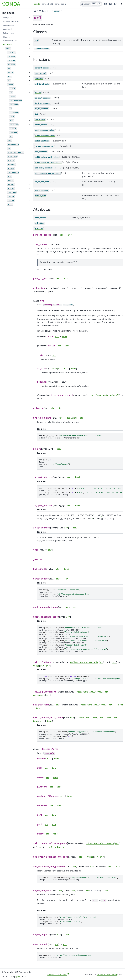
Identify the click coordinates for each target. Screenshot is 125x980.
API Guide (7, 45)
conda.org (60, 4)
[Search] (91, 4)
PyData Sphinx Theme (107, 974)
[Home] (35, 11)
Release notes (9, 33)
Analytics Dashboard (58, 974)
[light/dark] (105, 4)
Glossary (7, 37)
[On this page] (121, 4)
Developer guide (10, 41)
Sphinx (18, 976)
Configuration (9, 25)
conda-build (47, 4)
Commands (8, 29)
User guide (8, 18)
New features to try (11, 21)
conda (37, 4)
